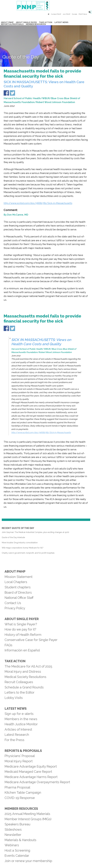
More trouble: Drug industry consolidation (20, 543)
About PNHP (15, 571)
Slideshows (13, 829)
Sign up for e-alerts (19, 714)
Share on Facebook (6, 93)
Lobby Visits (14, 698)
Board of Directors (18, 592)
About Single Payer (22, 619)
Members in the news (21, 719)
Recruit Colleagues (19, 682)
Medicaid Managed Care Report (28, 772)
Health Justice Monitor (21, 724)
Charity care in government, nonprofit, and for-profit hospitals (28, 553)
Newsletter (13, 835)
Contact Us (13, 603)
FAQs (8, 645)
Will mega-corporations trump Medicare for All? (23, 548)
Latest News (16, 708)
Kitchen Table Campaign (23, 792)
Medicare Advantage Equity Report (31, 766)
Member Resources (21, 809)
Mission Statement (19, 577)
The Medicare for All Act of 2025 (28, 666)
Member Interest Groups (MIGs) (28, 819)
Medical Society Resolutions (25, 677)
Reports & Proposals (23, 751)
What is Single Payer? (21, 624)
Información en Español (22, 650)
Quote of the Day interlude (13, 537)
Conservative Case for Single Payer (31, 640)
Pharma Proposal (17, 787)
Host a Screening (17, 850)
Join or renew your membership (28, 861)
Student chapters (18, 587)
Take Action (15, 661)
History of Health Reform (23, 635)
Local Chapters (16, 582)
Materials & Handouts (20, 840)
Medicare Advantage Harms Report (31, 777)
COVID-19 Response (20, 798)
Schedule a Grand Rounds (24, 687)
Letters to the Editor (20, 692)
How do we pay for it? (20, 629)
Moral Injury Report (19, 761)
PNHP (46, 6)
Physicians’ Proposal (20, 756)
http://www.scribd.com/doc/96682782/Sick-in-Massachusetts (38, 203)
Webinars (12, 845)
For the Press (14, 740)
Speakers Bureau (17, 824)
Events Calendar (17, 856)
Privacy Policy (15, 608)
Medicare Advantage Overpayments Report (37, 782)
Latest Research (17, 735)
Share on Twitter (12, 93)
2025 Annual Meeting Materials (27, 814)
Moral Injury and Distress (23, 671)
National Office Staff (19, 598)
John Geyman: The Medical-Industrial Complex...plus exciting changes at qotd (35, 532)
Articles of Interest (18, 729)
